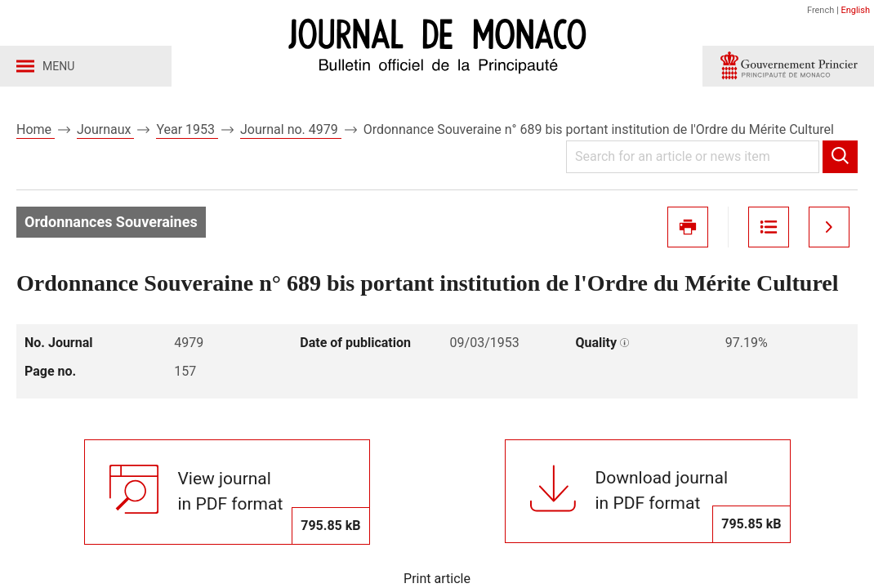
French (820, 10)
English (855, 10)
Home (36, 129)
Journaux (105, 129)
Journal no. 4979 (291, 129)
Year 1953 (187, 129)
